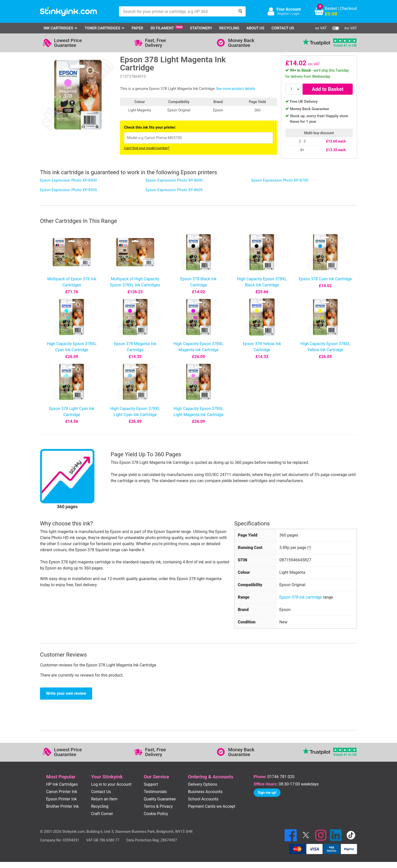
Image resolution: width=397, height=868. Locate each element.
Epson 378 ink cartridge (301, 597)
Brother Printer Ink (62, 806)
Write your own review (66, 693)
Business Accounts (205, 792)
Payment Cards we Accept (212, 806)
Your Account (289, 9)
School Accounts (203, 799)
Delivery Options (203, 784)
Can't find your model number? (147, 148)
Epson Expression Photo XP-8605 (174, 190)
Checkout (349, 8)
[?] (309, 548)
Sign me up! (267, 793)
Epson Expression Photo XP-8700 (280, 180)
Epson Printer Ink (61, 799)
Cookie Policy (156, 814)
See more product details (236, 89)
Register (283, 14)
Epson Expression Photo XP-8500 (68, 180)
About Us (255, 28)
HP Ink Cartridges (62, 784)
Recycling (229, 28)
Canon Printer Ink (62, 792)
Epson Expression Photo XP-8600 (174, 180)
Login (296, 14)
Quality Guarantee (160, 799)
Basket (331, 8)
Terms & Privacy (158, 806)
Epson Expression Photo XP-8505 (68, 190)
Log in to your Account (111, 784)
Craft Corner (102, 814)
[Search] (241, 11)
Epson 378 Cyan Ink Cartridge (325, 279)
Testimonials (155, 792)
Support (151, 784)
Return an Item (104, 799)
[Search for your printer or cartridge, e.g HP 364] (177, 11)
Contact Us (283, 28)
